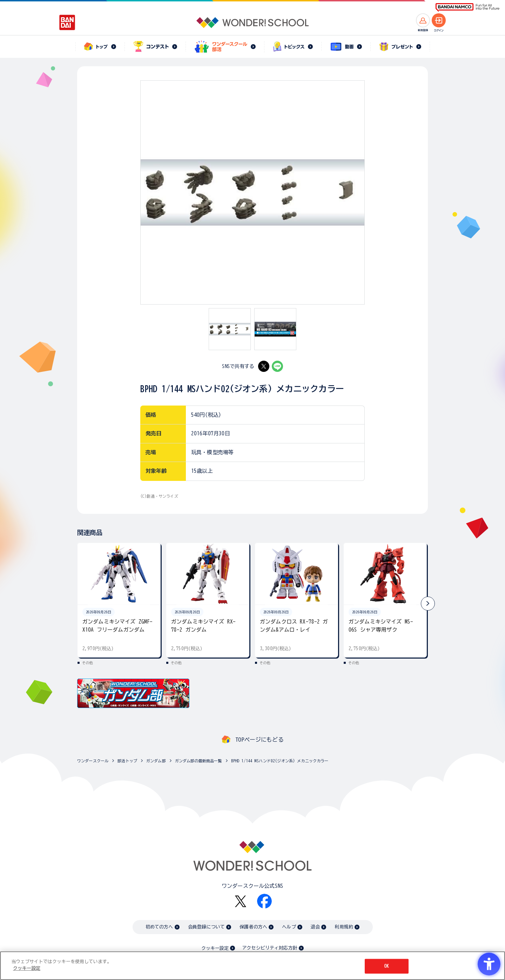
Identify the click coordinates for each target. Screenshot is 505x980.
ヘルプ (289, 927)
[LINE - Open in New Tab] (277, 366)
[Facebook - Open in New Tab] (264, 901)
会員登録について (206, 927)
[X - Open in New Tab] (264, 366)
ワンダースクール (93, 761)
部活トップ (127, 761)
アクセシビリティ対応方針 (270, 948)
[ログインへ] (439, 20)
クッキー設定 (215, 948)
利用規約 (344, 927)
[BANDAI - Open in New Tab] (67, 22)
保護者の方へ (253, 927)
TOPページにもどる (260, 740)
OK (386, 966)
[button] (428, 604)
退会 (315, 927)
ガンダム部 (156, 761)
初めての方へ (159, 927)
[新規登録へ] (423, 20)
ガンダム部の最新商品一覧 (198, 761)
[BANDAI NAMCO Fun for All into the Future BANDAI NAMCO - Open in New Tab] (467, 8)
